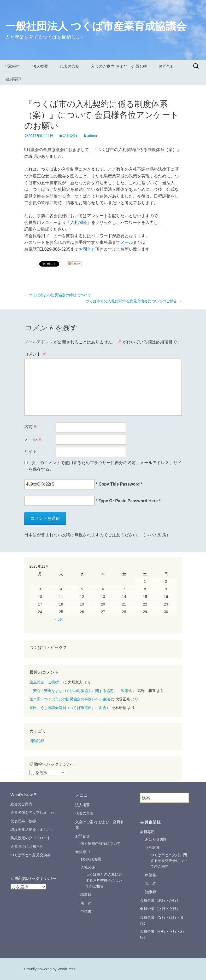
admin (92, 136)
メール (127, 242)
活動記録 (70, 136)
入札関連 (79, 223)
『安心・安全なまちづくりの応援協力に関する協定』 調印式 (81, 691)
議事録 (86, 895)
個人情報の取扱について (101, 843)
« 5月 (59, 619)
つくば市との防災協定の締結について (58, 295)
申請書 (86, 912)
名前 (31, 427)
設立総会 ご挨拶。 (46, 682)
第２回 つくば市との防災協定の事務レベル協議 (70, 699)
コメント (35, 354)
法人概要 (40, 66)
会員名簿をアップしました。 (34, 812)
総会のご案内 (21, 804)
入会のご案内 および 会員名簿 (119, 66)
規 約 (86, 903)
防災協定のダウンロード (31, 838)
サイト (31, 451)
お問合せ (166, 66)
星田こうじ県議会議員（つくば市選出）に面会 (68, 708)
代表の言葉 (70, 66)
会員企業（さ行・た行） (160, 909)
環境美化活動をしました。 (32, 829)
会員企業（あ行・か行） (160, 900)
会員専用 (13, 79)
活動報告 (13, 66)
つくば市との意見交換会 (31, 855)
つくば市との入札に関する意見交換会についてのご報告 (134, 301)
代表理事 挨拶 (25, 821)
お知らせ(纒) (91, 859)
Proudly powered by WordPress (50, 969)
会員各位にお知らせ (27, 846)
